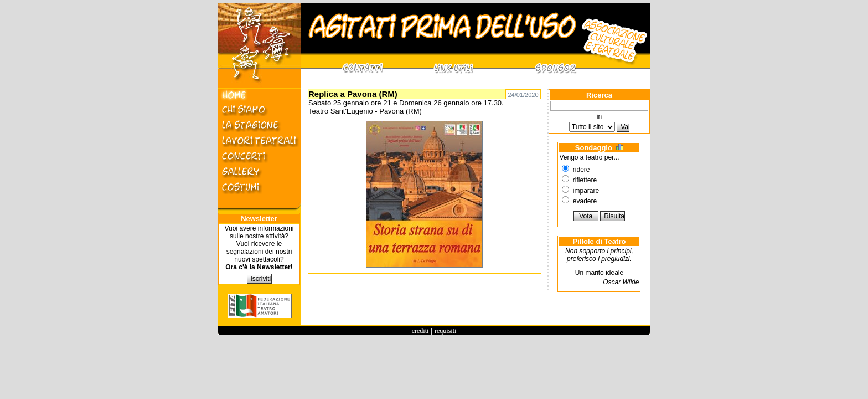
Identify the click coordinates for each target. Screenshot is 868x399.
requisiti (445, 331)
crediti (420, 331)
